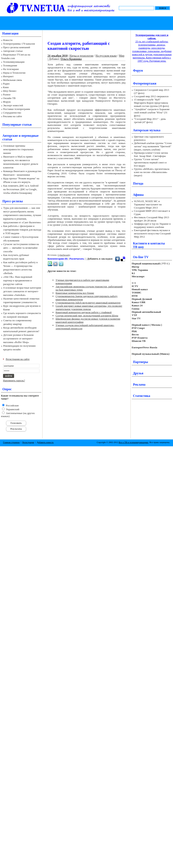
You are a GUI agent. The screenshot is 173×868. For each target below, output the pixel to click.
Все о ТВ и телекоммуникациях (133, 442)
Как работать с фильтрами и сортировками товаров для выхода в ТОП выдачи (22, 230)
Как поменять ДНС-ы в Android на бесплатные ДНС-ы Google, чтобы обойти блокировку (21, 189)
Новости (8, 40)
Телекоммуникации (14, 62)
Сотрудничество (12, 113)
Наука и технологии (81, 56)
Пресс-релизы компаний (17, 47)
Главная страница (11, 442)
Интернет (8, 76)
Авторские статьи (13, 51)
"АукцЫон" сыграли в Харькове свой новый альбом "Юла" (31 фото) (152, 112)
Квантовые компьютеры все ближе (75, 293)
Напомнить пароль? (14, 380)
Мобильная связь (12, 80)
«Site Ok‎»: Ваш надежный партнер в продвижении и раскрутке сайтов (18, 280)
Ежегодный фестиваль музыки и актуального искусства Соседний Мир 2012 (152, 233)
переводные (30, 136)
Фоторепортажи (145, 83)
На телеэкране (11, 69)
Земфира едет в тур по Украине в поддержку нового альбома (152, 225)
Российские (12, 405)
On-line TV (141, 257)
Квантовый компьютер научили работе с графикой (84, 312)
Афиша (138, 195)
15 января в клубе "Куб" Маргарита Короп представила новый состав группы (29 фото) (151, 103)
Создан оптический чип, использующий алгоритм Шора (87, 316)
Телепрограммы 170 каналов (19, 44)
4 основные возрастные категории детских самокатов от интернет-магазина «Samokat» (22, 291)
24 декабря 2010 (58, 56)
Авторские (10, 136)
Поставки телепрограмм (17, 109)
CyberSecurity (64, 255)
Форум (7, 102)
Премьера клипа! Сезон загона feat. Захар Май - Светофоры (151, 154)
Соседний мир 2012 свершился (151, 96)
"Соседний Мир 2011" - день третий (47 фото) (150, 120)
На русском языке (106, 56)
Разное (7, 94)
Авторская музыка (147, 130)
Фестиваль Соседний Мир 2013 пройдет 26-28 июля (151, 219)
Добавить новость (45, 442)
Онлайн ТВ (9, 98)
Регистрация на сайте (18, 359)
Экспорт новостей (13, 105)
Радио (6, 84)
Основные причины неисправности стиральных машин (19, 149)
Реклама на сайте (13, 116)
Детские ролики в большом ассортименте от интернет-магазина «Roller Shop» (18, 339)
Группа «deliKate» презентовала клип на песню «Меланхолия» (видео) (152, 172)
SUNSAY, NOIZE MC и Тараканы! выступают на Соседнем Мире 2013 (148, 204)
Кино (6, 87)
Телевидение (10, 65)
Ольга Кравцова (71, 59)
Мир (122, 56)
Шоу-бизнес (10, 91)
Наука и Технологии (14, 73)
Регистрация (28, 442)
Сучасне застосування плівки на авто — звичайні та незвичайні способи (21, 248)
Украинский (12, 409)
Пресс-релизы (13, 201)
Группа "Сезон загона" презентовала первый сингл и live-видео (150, 162)
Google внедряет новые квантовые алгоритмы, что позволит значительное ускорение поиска (89, 307)
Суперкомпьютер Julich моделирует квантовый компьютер (88, 303)
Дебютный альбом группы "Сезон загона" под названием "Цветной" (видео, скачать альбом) (153, 146)
